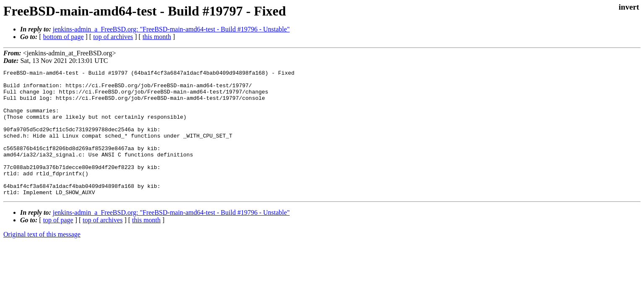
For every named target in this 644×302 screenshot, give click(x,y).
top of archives (113, 37)
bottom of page (64, 37)
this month (157, 37)
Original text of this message (42, 259)
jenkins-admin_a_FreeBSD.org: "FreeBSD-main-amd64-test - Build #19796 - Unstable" (171, 29)
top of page (58, 245)
